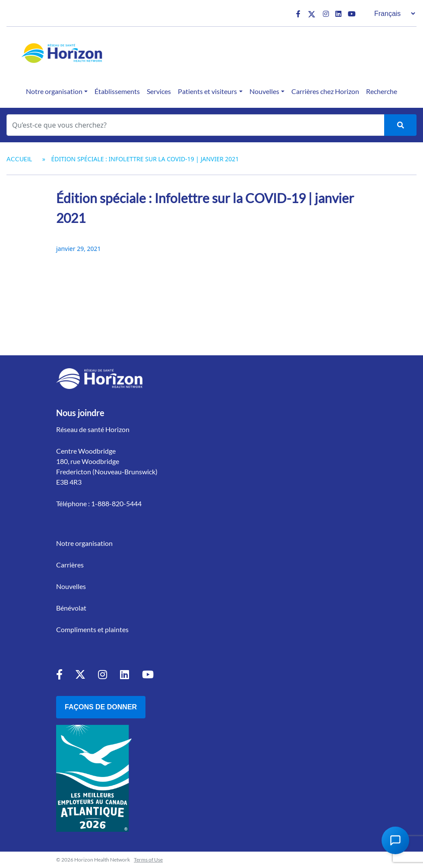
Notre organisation (54, 91)
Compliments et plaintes (92, 629)
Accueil (19, 159)
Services (159, 91)
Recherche (382, 91)
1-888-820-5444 (116, 503)
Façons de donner (101, 707)
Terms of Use (148, 860)
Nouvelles (264, 91)
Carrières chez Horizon (325, 91)
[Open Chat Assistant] (395, 840)
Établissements (117, 91)
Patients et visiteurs (207, 91)
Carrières (70, 565)
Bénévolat (71, 608)
